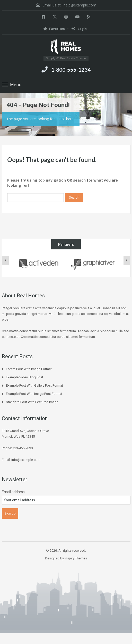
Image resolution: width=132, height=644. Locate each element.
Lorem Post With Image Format (29, 369)
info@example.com (26, 460)
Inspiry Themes (76, 558)
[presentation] (5, 260)
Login (79, 29)
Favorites (54, 29)
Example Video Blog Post (25, 377)
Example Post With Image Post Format (34, 394)
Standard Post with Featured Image (32, 402)
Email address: (14, 492)
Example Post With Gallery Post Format (34, 385)
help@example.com (80, 5)
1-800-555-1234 (71, 70)
